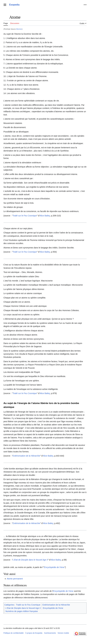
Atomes (19, 29)
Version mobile (63, 633)
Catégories (9, 605)
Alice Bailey (45, 216)
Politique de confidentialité (13, 633)
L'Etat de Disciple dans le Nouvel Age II (30, 560)
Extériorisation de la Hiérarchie (26, 456)
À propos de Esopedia (34, 633)
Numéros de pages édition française (22, 611)
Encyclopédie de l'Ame (54, 567)
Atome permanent (15, 579)
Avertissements (50, 633)
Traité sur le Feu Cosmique (25, 216)
